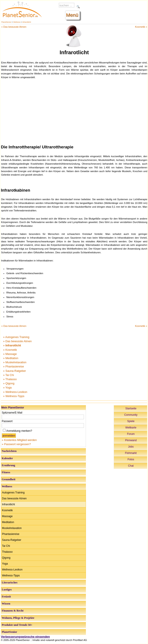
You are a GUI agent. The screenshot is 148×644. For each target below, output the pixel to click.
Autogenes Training (13, 493)
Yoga (5, 564)
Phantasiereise (11, 534)
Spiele (131, 421)
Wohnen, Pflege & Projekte (18, 618)
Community (131, 415)
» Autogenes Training (16, 337)
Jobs (131, 447)
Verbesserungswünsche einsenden (25, 637)
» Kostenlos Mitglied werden (19, 440)
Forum (131, 434)
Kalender (7, 458)
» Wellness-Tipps (14, 396)
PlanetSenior (6, 22)
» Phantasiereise (13, 366)
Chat (131, 466)
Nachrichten (9, 451)
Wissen (6, 604)
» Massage (10, 354)
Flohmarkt (131, 453)
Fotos (131, 459)
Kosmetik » (141, 27)
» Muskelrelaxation (15, 362)
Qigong (6, 558)
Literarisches (10, 583)
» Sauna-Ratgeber (15, 371)
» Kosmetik (10, 350)
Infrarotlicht (27, 22)
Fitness (6, 472)
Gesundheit (9, 479)
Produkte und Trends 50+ (17, 625)
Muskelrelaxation (12, 528)
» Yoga (7, 388)
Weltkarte (131, 428)
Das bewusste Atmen (14, 498)
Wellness (17, 22)
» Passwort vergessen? (16, 444)
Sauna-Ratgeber (12, 540)
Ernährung (8, 465)
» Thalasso (10, 379)
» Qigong (9, 383)
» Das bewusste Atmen (17, 341)
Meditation (8, 522)
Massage (7, 516)
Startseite (131, 408)
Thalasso (7, 552)
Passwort (7, 421)
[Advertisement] (74, 111)
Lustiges (7, 590)
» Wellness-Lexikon (15, 392)
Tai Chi (6, 546)
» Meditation (11, 358)
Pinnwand (131, 440)
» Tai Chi (9, 375)
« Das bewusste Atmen (14, 27)
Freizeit (6, 597)
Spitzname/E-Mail (12, 413)
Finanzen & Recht (13, 611)
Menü (72, 15)
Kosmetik (7, 510)
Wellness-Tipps (11, 576)
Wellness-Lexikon (12, 570)
